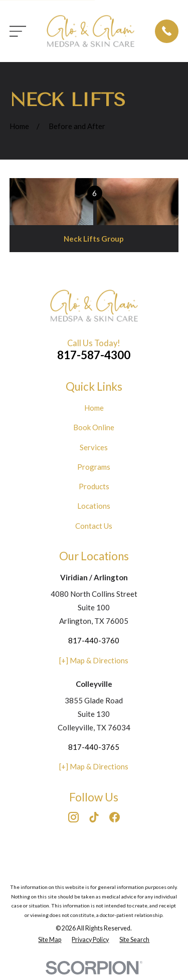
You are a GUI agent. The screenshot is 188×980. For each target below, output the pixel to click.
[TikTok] (94, 817)
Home (94, 408)
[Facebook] (115, 817)
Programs (94, 467)
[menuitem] (50, 940)
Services (94, 447)
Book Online (94, 427)
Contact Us (94, 526)
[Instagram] (73, 817)
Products (94, 486)
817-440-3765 (94, 747)
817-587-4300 (94, 355)
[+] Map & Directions (94, 660)
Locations (94, 506)
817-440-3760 (94, 640)
